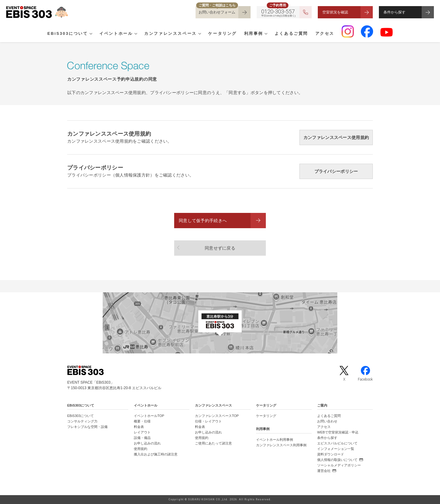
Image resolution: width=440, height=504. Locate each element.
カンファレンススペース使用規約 (336, 137)
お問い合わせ (327, 421)
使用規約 (141, 449)
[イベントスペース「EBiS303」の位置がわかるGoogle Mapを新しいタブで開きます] (220, 323)
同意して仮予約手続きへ (203, 221)
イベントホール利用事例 (275, 440)
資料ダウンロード (331, 454)
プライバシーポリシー (336, 171)
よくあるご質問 (291, 34)
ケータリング (222, 34)
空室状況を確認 (335, 12)
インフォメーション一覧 (336, 449)
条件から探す (394, 12)
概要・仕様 (142, 421)
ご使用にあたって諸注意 (213, 443)
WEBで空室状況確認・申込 (338, 432)
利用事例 (254, 34)
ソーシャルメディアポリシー (339, 465)
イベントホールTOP (149, 416)
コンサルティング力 (82, 421)
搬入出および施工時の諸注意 (156, 454)
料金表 (139, 427)
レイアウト (142, 432)
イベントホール (116, 34)
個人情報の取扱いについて (337, 460)
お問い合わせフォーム (217, 12)
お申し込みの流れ (147, 443)
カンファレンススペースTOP (217, 416)
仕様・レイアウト (208, 421)
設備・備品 (142, 438)
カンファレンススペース (170, 34)
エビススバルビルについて (337, 443)
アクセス (325, 34)
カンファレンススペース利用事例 (281, 445)
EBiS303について (68, 34)
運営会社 (324, 471)
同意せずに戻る (220, 248)
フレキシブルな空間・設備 (87, 427)
